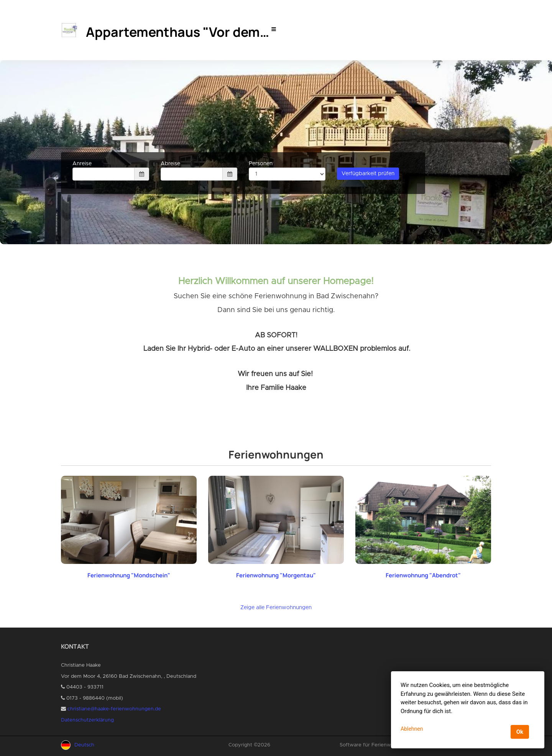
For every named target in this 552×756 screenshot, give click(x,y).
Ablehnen (412, 729)
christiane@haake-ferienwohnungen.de (114, 709)
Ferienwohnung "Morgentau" (276, 575)
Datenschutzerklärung (87, 720)
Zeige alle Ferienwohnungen (276, 608)
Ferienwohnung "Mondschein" (129, 575)
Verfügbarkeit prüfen (368, 174)
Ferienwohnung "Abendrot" (423, 575)
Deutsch (84, 745)
